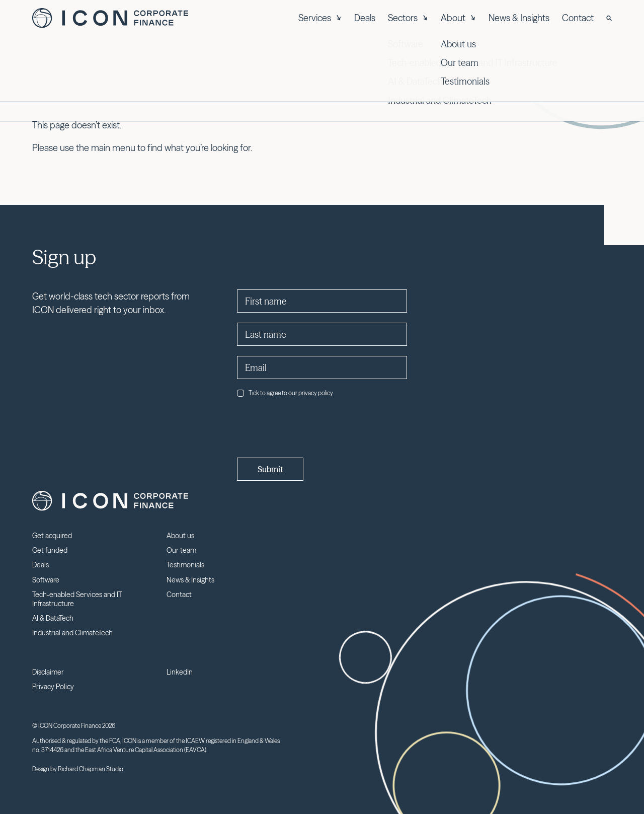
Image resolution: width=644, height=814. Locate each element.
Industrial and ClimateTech (72, 633)
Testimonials (185, 565)
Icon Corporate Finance (110, 18)
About (458, 18)
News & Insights (519, 18)
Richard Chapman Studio (91, 769)
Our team (181, 550)
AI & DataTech (53, 618)
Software (46, 580)
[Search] (609, 18)
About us (180, 536)
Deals (365, 18)
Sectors (408, 18)
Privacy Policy (53, 687)
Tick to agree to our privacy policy (285, 393)
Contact (578, 18)
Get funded (50, 550)
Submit (270, 469)
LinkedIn (180, 672)
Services (320, 18)
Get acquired (52, 536)
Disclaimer (48, 672)
